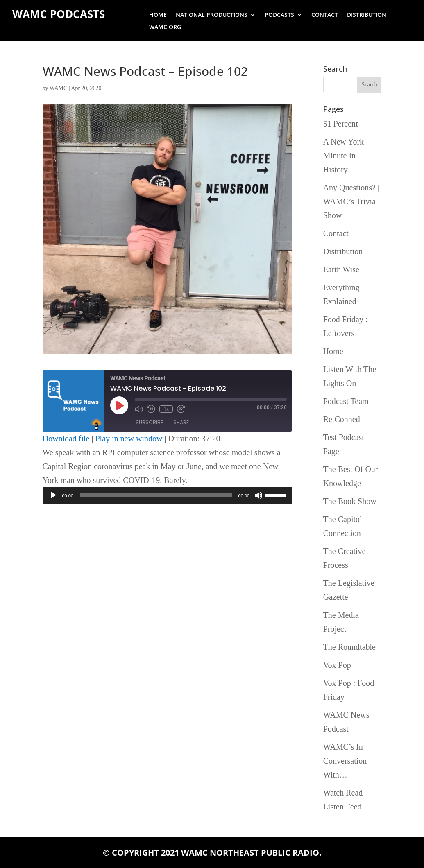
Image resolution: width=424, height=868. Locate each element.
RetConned (342, 419)
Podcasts (279, 15)
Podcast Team (346, 401)
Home (158, 15)
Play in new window (129, 439)
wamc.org (165, 27)
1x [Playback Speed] (166, 409)
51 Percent (341, 124)
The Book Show (350, 501)
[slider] (156, 495)
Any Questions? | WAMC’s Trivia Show (351, 201)
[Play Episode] (119, 405)
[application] (168, 495)
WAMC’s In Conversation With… (345, 761)
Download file (66, 439)
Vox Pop (337, 665)
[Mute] (258, 495)
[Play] (53, 495)
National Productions (212, 15)
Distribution (367, 15)
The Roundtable (349, 647)
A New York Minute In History (344, 156)
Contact (325, 15)
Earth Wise (341, 269)
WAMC (59, 88)
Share (181, 422)
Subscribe (149, 422)
